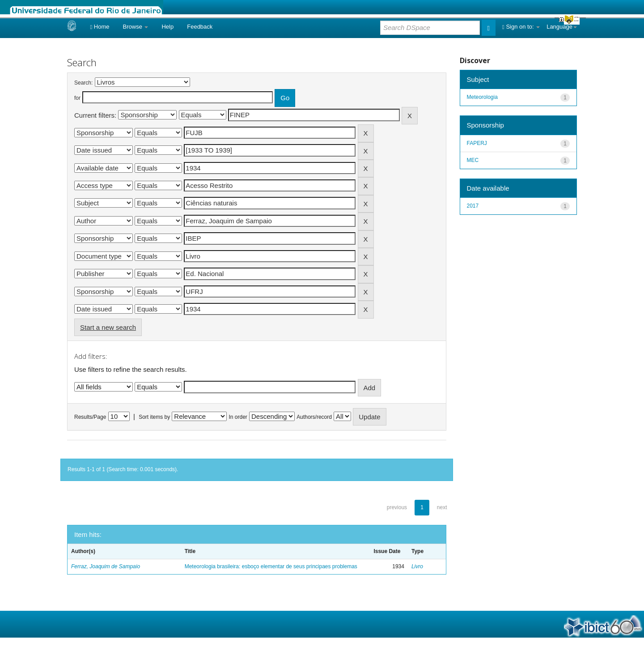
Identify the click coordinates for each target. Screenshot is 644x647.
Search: (83, 83)
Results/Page (90, 417)
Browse (136, 27)
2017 (473, 206)
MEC (473, 160)
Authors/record (314, 417)
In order (238, 417)
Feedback (200, 27)
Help (167, 27)
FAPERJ (477, 143)
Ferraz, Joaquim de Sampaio (106, 566)
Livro (417, 566)
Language (562, 27)
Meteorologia (482, 97)
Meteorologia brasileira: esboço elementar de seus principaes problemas (271, 566)
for (77, 98)
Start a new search (108, 327)
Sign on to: (521, 27)
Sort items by (154, 417)
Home (100, 27)
